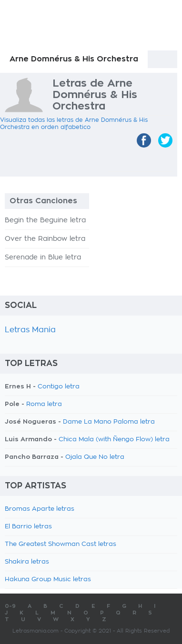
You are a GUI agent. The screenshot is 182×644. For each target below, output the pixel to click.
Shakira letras (27, 562)
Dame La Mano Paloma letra (109, 422)
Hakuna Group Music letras (48, 580)
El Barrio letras (28, 527)
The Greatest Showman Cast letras (61, 544)
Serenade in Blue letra (43, 258)
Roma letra (44, 404)
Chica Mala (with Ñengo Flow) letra (114, 440)
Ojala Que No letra (95, 457)
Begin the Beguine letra (45, 220)
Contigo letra (59, 387)
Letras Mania (30, 330)
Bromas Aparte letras (40, 509)
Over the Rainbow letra (45, 239)
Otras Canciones (43, 201)
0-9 (10, 606)
